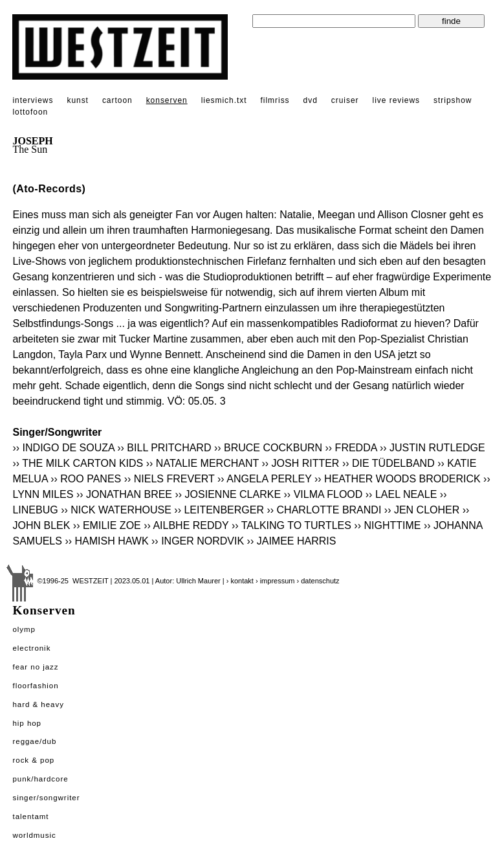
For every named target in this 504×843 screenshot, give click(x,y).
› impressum (275, 581)
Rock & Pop (33, 760)
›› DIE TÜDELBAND (389, 463)
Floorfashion (35, 686)
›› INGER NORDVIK (198, 541)
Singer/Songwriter (46, 798)
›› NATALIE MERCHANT (203, 463)
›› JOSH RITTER (300, 463)
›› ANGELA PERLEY (265, 479)
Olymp (24, 629)
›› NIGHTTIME (387, 525)
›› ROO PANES (86, 479)
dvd (311, 100)
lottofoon (30, 112)
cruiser (345, 100)
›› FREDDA (351, 448)
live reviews (397, 100)
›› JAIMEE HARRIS (292, 541)
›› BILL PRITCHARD (164, 448)
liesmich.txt (224, 100)
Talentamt (30, 816)
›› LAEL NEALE (401, 494)
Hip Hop (27, 723)
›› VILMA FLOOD (323, 494)
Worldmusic (34, 835)
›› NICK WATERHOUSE (116, 510)
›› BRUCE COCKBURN (268, 448)
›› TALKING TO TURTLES (291, 525)
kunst (77, 100)
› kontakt (240, 581)
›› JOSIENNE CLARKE (228, 494)
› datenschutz (318, 581)
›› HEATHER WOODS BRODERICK (398, 479)
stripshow (453, 100)
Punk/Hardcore (40, 779)
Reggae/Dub (34, 741)
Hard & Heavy (38, 704)
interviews (33, 100)
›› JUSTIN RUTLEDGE (433, 448)
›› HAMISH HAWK (106, 541)
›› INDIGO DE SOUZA (63, 448)
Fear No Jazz (35, 667)
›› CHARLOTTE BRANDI (324, 510)
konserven (167, 100)
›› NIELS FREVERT (170, 479)
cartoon (117, 100)
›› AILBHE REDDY (186, 525)
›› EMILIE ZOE (107, 525)
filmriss (275, 100)
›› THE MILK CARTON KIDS (78, 463)
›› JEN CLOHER (423, 510)
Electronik (31, 648)
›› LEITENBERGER (219, 510)
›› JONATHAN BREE (124, 494)
